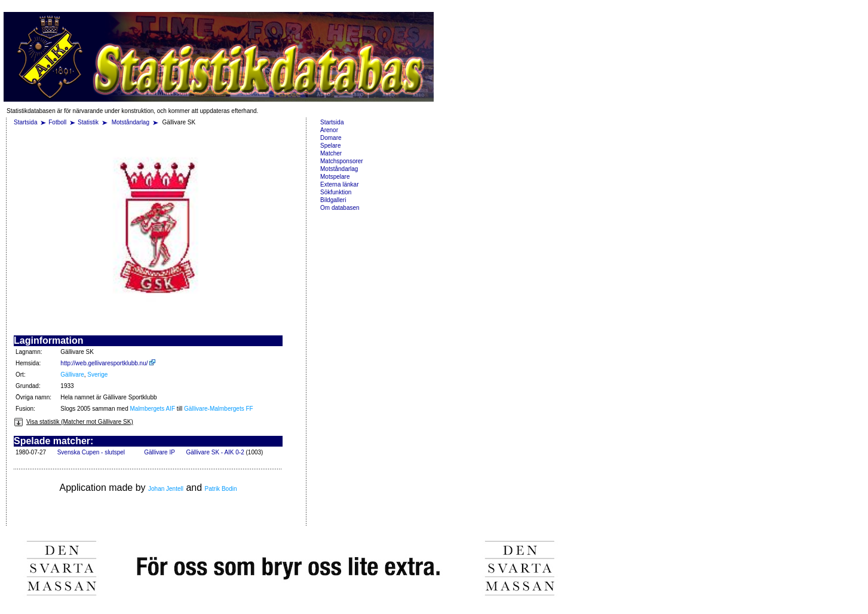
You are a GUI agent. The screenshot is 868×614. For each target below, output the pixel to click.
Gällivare (72, 375)
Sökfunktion (336, 192)
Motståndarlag (131, 122)
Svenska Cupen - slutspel (91, 452)
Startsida (25, 122)
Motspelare (335, 177)
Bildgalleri (333, 200)
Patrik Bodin (221, 489)
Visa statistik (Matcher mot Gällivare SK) (73, 422)
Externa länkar (339, 184)
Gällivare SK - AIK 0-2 (215, 452)
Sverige (97, 375)
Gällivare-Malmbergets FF (219, 409)
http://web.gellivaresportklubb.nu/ (108, 363)
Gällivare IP (160, 452)
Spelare (330, 146)
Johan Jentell (166, 489)
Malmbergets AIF (153, 409)
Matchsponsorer (342, 161)
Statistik (88, 122)
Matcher (331, 153)
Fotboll (57, 122)
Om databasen (340, 208)
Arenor (329, 130)
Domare (331, 138)
